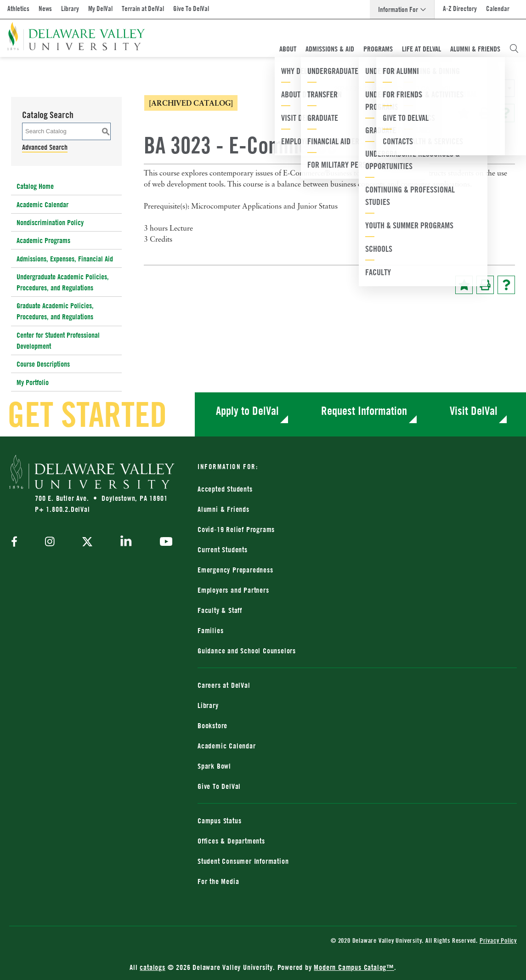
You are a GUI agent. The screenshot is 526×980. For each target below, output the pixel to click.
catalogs (152, 967)
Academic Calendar (42, 204)
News (45, 8)
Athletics (18, 8)
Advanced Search (45, 147)
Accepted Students (225, 489)
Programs (378, 49)
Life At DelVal (421, 49)
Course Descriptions (43, 364)
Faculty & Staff (220, 610)
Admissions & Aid (330, 49)
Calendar (498, 8)
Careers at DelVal (224, 685)
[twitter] (87, 543)
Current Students (223, 549)
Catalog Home (35, 186)
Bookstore (212, 725)
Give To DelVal (191, 8)
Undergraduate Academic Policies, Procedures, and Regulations (63, 282)
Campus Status (219, 821)
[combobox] (423, 88)
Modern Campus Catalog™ (354, 967)
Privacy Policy (498, 940)
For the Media (218, 881)
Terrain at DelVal (143, 8)
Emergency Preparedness (235, 570)
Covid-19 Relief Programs (236, 529)
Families (210, 630)
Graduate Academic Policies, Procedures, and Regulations (55, 311)
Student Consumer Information (243, 861)
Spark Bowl (214, 766)
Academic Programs (43, 240)
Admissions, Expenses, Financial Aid (65, 259)
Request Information (364, 411)
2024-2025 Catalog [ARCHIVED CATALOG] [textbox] (392, 88)
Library (70, 8)
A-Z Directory (460, 8)
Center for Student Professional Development (58, 340)
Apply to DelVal (247, 411)
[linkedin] (126, 543)
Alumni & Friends (475, 49)
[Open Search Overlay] (514, 49)
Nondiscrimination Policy (50, 222)
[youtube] (164, 543)
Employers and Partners (233, 590)
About (288, 49)
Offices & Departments (231, 841)
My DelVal (100, 8)
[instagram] (50, 542)
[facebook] (17, 542)
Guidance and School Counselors (247, 651)
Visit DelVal (474, 411)
